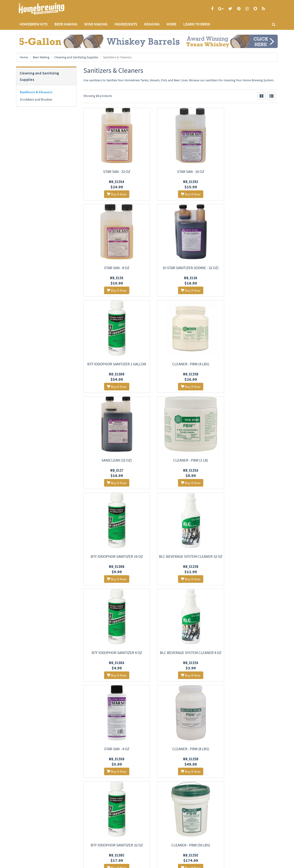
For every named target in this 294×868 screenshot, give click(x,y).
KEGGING (152, 24)
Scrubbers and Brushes (36, 99)
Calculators (113, 841)
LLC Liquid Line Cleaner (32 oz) (248, 653)
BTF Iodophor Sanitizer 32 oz (248, 557)
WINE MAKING (96, 24)
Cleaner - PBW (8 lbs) (181, 557)
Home (24, 57)
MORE (171, 24)
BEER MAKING (66, 24)
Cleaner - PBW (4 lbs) (248, 268)
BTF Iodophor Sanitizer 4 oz (181, 460)
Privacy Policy (25, 829)
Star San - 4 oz (113, 557)
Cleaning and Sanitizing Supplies (76, 57)
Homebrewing (48, 9)
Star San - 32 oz (113, 172)
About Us (70, 818)
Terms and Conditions (30, 835)
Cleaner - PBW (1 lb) (181, 364)
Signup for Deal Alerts (181, 831)
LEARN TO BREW (197, 24)
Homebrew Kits (34, 24)
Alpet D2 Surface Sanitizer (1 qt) (181, 653)
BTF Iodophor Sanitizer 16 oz (248, 364)
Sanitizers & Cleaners (36, 92)
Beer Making (41, 57)
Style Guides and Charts (120, 835)
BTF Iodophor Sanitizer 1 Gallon (181, 268)
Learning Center (116, 829)
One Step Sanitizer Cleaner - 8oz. (248, 717)
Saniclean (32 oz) (113, 364)
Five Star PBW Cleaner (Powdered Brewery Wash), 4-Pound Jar (181, 755)
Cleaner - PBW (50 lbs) (113, 653)
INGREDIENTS (126, 24)
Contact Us (68, 829)
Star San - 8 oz (248, 172)
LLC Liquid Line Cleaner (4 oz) (113, 750)
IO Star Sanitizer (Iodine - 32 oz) (113, 268)
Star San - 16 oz (181, 172)
